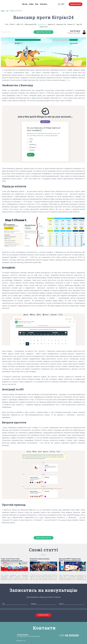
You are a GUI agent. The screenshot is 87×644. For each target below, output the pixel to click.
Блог (37, 4)
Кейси (31, 4)
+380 (69, 636)
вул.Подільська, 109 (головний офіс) (28, 636)
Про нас (25, 4)
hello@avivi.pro (18, 641)
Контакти (44, 4)
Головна (3, 11)
